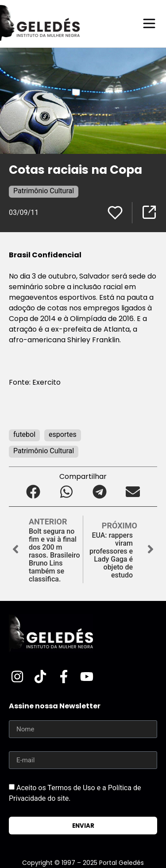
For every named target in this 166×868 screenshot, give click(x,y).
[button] (33, 492)
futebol (24, 434)
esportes (63, 434)
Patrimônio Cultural (44, 191)
